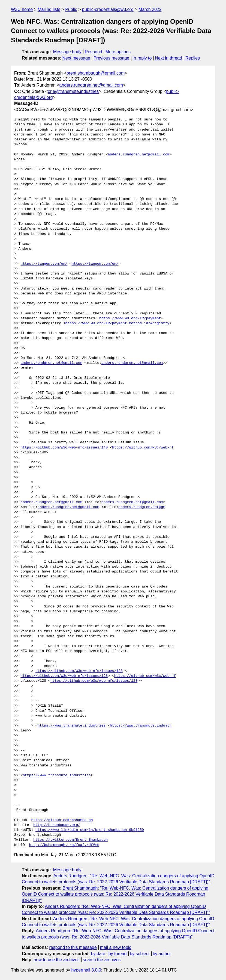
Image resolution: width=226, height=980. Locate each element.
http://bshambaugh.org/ (57, 825)
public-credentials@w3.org (108, 9)
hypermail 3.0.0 (86, 970)
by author (162, 954)
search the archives (102, 960)
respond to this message (73, 947)
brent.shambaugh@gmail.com (96, 73)
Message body (67, 52)
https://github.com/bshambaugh (62, 820)
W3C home (22, 9)
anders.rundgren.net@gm (142, 507)
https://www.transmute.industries (72, 726)
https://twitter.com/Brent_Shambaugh (70, 840)
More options (118, 52)
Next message (76, 58)
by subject (140, 954)
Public (71, 9)
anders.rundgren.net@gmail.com (91, 85)
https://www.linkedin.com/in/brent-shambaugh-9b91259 (90, 830)
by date (98, 954)
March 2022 (150, 9)
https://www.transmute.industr (141, 726)
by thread (118, 954)
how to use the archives (57, 960)
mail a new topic (116, 947)
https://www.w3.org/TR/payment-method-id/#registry (117, 323)
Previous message (112, 58)
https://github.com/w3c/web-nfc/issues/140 (64, 448)
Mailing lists (49, 9)
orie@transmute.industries (73, 91)
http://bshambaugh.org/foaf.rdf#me (64, 845)
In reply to (142, 58)
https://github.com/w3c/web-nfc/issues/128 (79, 671)
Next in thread (168, 58)
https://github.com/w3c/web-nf (143, 448)
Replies (193, 58)
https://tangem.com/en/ (44, 264)
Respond (94, 52)
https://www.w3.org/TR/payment (130, 318)
